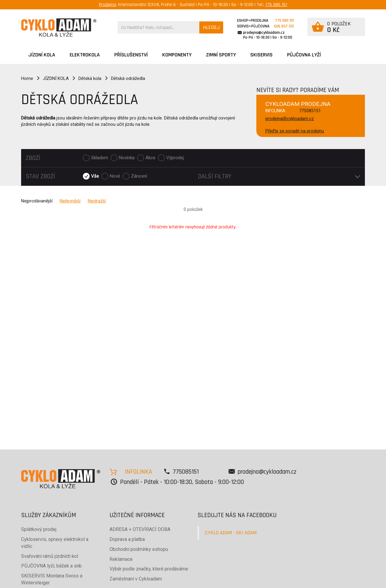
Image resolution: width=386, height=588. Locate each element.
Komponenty (177, 55)
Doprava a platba (127, 539)
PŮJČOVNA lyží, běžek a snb (51, 566)
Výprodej (175, 158)
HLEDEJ (211, 27)
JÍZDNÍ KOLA (42, 55)
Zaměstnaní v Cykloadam (136, 579)
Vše (95, 176)
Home (27, 78)
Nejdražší (97, 201)
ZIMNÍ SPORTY (221, 55)
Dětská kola (90, 78)
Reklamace (121, 559)
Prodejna (107, 5)
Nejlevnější (70, 201)
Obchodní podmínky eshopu (139, 549)
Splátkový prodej (39, 529)
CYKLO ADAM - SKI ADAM (231, 533)
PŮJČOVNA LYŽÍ (304, 55)
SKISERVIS (261, 55)
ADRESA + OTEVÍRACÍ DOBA (140, 529)
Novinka (127, 158)
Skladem (100, 158)
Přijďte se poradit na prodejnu (295, 131)
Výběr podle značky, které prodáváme (149, 569)
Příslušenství (131, 55)
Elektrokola (85, 55)
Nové (115, 176)
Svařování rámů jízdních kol (50, 556)
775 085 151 (276, 5)
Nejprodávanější (37, 201)
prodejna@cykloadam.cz (264, 33)
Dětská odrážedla (128, 78)
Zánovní (139, 176)
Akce (150, 158)
